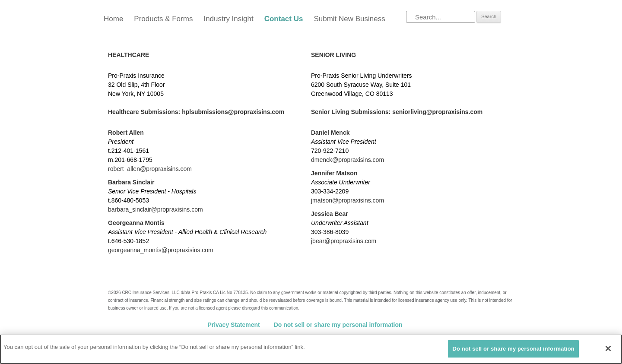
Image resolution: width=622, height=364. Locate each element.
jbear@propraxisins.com (344, 241)
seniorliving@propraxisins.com (437, 112)
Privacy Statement (233, 325)
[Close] (608, 348)
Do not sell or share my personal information (338, 325)
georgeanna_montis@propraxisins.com (161, 250)
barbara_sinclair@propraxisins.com (155, 209)
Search (489, 16)
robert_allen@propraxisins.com (150, 169)
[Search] (441, 17)
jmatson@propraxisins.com (347, 200)
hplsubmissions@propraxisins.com (233, 112)
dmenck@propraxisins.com (347, 160)
